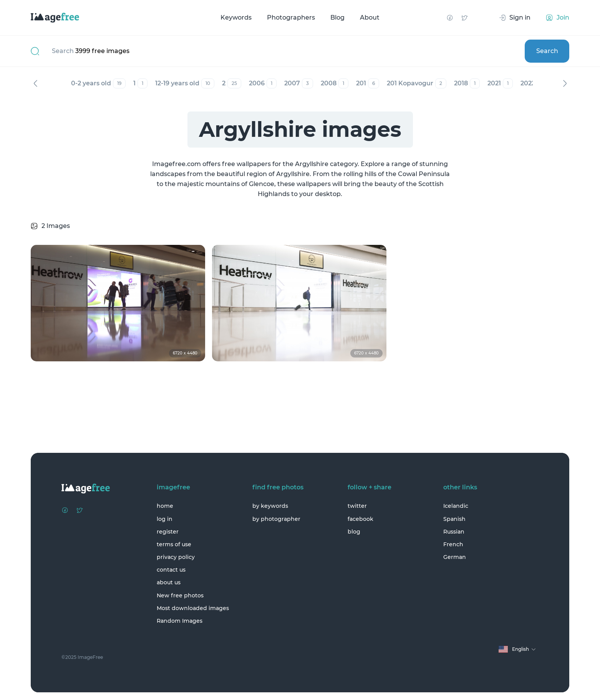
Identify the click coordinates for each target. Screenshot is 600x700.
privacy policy (176, 557)
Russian (454, 532)
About (370, 17)
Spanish (454, 519)
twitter (357, 506)
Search (547, 51)
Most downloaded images (193, 608)
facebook (360, 519)
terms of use (174, 544)
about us (169, 582)
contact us (171, 570)
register (168, 532)
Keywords (236, 17)
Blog (337, 17)
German (455, 557)
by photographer (276, 519)
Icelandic (456, 506)
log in (165, 519)
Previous (35, 83)
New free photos (180, 595)
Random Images (180, 621)
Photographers (291, 17)
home (165, 506)
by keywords (270, 506)
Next (565, 83)
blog (354, 532)
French (453, 544)
